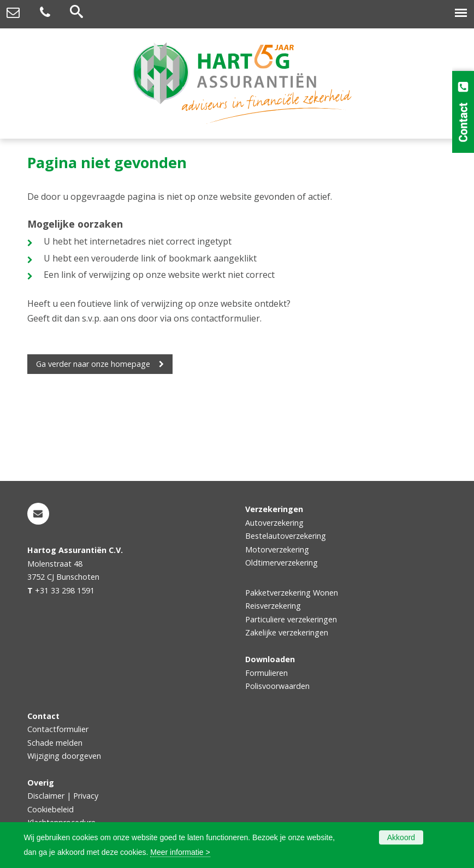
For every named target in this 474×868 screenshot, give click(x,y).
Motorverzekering (277, 549)
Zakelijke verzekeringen (287, 632)
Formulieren (266, 673)
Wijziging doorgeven (64, 756)
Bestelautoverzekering (286, 536)
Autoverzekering (274, 523)
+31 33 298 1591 (65, 590)
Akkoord (401, 837)
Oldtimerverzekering (282, 563)
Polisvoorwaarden (277, 686)
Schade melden (55, 743)
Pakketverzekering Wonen (292, 593)
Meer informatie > (180, 852)
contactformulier (226, 318)
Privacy (86, 796)
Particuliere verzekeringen (291, 619)
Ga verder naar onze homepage (93, 364)
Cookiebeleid (51, 809)
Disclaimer (46, 796)
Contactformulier (58, 729)
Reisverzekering (273, 606)
